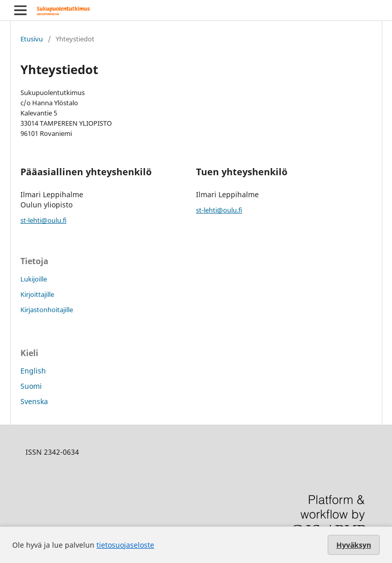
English (33, 371)
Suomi (31, 386)
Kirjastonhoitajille (47, 310)
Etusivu (32, 39)
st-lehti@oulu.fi (43, 220)
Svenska (34, 401)
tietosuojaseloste (125, 545)
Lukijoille (34, 279)
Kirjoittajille (37, 294)
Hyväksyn (354, 545)
